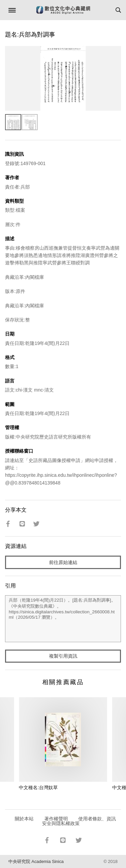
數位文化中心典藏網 (63, 10)
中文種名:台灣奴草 (38, 787)
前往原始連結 (63, 562)
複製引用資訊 (63, 656)
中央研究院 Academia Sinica (36, 861)
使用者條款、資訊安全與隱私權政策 (79, 821)
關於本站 (24, 819)
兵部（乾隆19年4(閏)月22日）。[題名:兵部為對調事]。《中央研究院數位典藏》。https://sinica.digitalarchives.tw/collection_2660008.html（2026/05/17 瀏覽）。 (63, 619)
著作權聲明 (56, 819)
